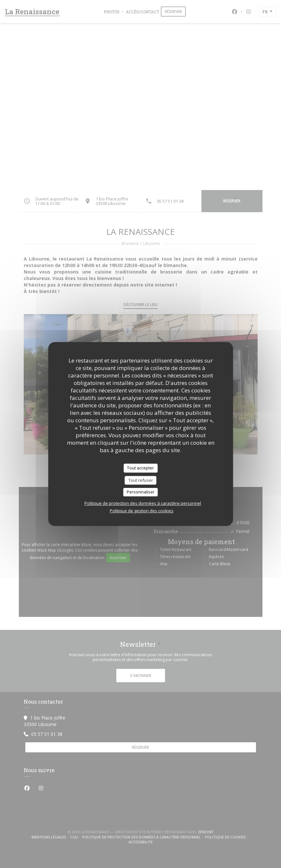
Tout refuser (141, 480)
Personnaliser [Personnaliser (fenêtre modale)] (141, 492)
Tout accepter (140, 468)
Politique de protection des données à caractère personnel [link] (143, 503)
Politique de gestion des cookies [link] (142, 511)
